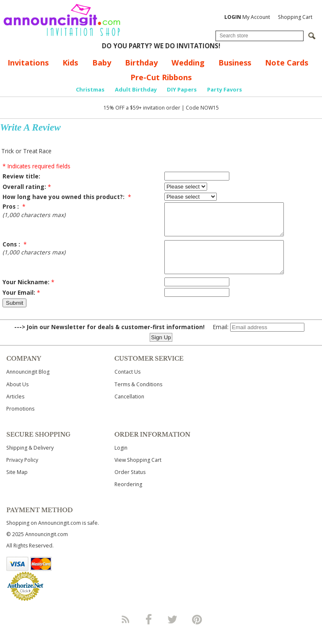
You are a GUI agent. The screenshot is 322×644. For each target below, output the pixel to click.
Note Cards (287, 63)
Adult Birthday (136, 89)
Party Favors (225, 89)
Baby (102, 63)
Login (121, 460)
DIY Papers (182, 89)
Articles (15, 409)
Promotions (20, 421)
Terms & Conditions (138, 397)
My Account (247, 17)
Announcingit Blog (28, 384)
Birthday (141, 63)
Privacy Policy (22, 473)
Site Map (17, 485)
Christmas (90, 89)
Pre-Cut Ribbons (161, 77)
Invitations (28, 63)
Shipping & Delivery (30, 460)
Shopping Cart (295, 17)
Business (235, 63)
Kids (70, 63)
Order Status (130, 485)
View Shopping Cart (138, 473)
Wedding (188, 63)
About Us (17, 397)
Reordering (128, 497)
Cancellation (129, 409)
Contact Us (127, 384)
